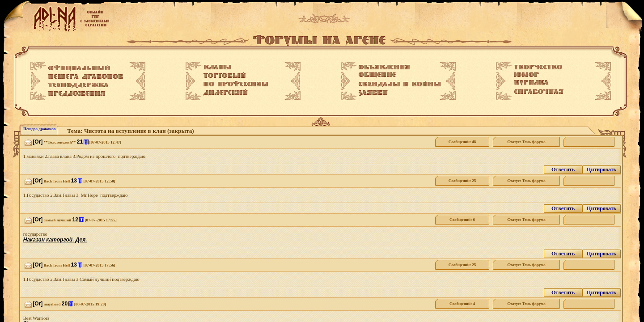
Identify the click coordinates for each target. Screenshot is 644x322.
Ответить (563, 169)
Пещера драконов (39, 129)
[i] (86, 142)
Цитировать (602, 169)
